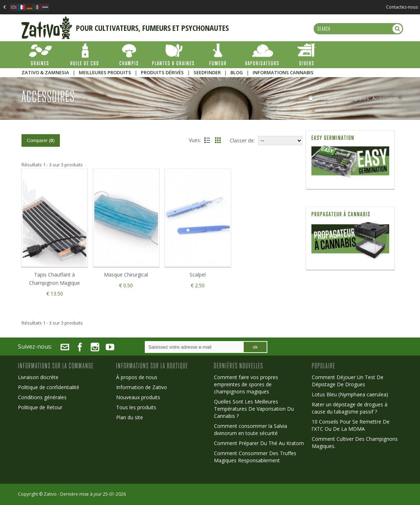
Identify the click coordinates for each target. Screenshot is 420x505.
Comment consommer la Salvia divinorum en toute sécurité (250, 430)
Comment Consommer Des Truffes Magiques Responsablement (255, 457)
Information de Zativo (142, 387)
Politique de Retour (40, 407)
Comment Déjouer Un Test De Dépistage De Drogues (348, 381)
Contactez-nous (402, 7)
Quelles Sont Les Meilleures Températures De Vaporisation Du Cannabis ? (254, 409)
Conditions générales (42, 397)
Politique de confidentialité (49, 387)
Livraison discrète (38, 377)
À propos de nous (137, 377)
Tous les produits (136, 407)
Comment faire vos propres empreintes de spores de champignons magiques (246, 384)
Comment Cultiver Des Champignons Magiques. (355, 442)
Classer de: (242, 140)
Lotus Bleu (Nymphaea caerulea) (350, 394)
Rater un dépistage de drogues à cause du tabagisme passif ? (350, 408)
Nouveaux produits (138, 397)
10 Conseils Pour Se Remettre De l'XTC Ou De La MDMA (351, 425)
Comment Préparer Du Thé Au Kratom (259, 443)
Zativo (50, 494)
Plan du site (130, 417)
